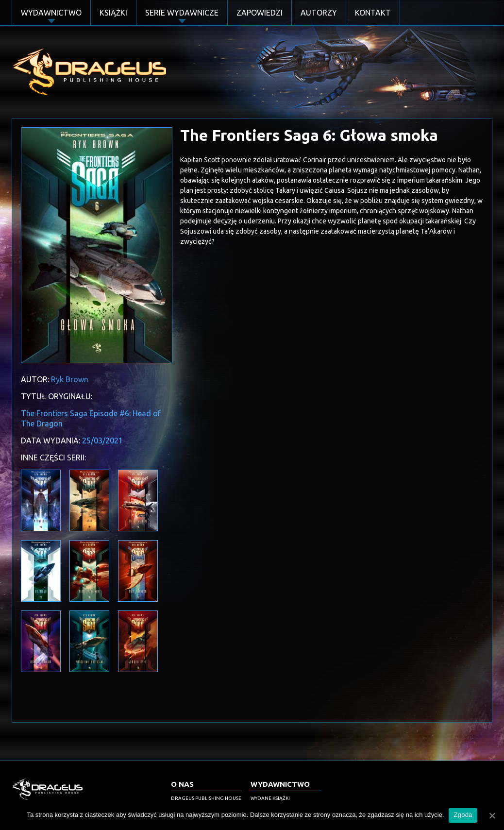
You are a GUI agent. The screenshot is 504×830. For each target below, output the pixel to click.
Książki (113, 13)
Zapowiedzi (260, 13)
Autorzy (319, 13)
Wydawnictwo (51, 13)
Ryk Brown (70, 379)
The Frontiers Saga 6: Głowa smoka (309, 135)
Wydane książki (270, 798)
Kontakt (373, 13)
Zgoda (463, 815)
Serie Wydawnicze (182, 13)
